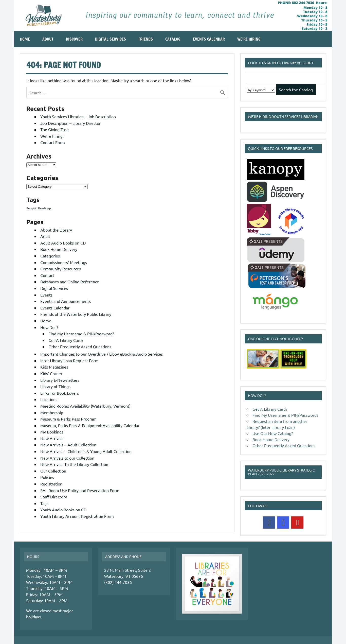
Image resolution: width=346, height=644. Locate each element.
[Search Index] (261, 90)
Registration (51, 484)
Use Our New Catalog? (273, 433)
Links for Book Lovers (60, 393)
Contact (47, 275)
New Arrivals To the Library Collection (74, 464)
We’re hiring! (52, 136)
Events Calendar (209, 39)
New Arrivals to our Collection (67, 458)
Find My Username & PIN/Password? (81, 334)
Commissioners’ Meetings (64, 262)
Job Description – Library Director (70, 123)
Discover (74, 39)
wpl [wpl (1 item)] (49, 208)
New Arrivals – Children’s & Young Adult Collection (86, 451)
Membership (52, 412)
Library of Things (55, 386)
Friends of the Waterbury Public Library (76, 314)
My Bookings (52, 432)
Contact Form (53, 142)
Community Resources (61, 269)
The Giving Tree (54, 129)
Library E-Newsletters (60, 380)
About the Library (56, 230)
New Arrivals (52, 438)
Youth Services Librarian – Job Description (78, 116)
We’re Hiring (249, 39)
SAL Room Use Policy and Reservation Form (80, 490)
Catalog (173, 39)
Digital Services (111, 39)
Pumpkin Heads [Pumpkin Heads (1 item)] (36, 208)
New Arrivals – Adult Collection (68, 445)
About (48, 39)
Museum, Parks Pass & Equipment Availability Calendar (90, 425)
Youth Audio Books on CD (63, 510)
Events (46, 295)
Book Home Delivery (59, 249)
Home (25, 39)
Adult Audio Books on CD (63, 243)
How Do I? (49, 327)
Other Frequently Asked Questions (80, 346)
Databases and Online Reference (70, 282)
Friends (146, 39)
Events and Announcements (66, 301)
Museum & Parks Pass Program (68, 419)
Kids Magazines (54, 367)
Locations (49, 399)
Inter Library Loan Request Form (69, 360)
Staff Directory (54, 497)
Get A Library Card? (66, 340)
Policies (47, 477)
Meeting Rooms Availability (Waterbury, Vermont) (85, 406)
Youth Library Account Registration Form (77, 516)
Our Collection (53, 471)
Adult (45, 236)
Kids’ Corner (51, 373)
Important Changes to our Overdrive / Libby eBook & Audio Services (102, 354)
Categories (50, 256)
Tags (44, 503)
